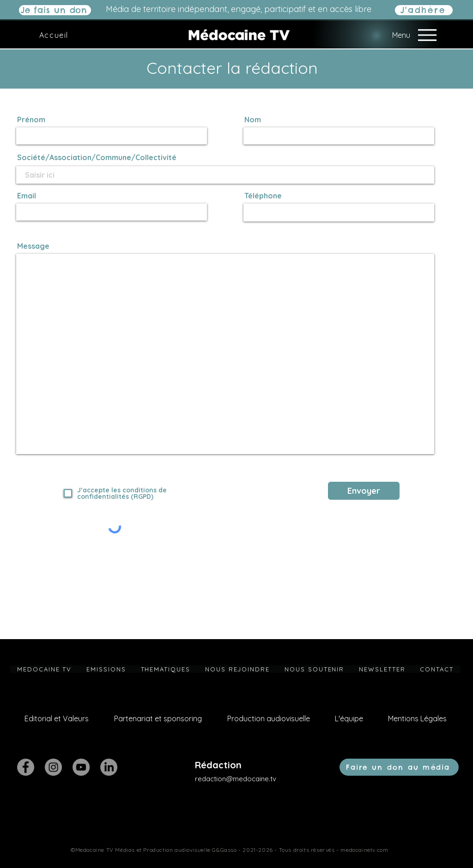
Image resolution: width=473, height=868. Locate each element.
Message (33, 246)
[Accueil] (55, 35)
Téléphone (263, 196)
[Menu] (405, 35)
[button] (106, 669)
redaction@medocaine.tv (236, 779)
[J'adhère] (424, 10)
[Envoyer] (364, 491)
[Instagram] (53, 767)
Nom (253, 120)
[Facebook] (26, 767)
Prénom (31, 120)
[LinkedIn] (109, 767)
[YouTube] (81, 767)
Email (27, 196)
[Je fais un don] (55, 10)
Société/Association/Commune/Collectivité (97, 157)
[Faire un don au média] (399, 767)
